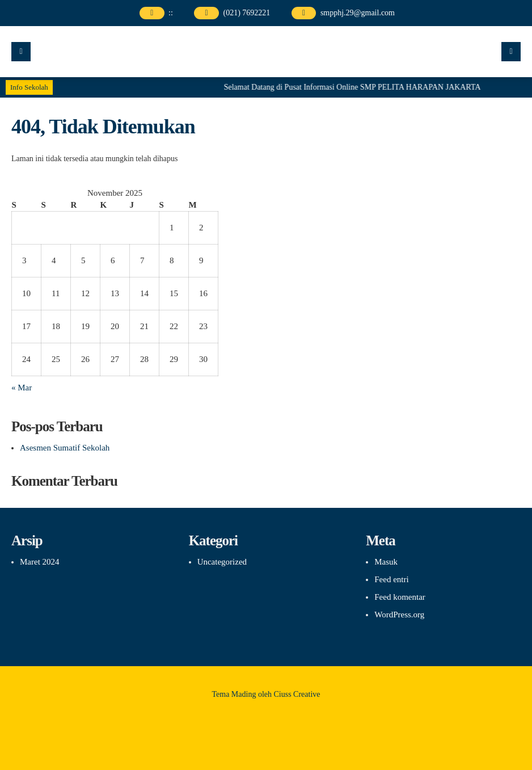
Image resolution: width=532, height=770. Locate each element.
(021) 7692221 (246, 13)
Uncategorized (222, 562)
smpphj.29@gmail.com (358, 13)
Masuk (386, 562)
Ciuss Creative (297, 694)
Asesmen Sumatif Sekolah (65, 448)
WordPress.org (399, 615)
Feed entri (391, 579)
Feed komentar (400, 597)
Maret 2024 (40, 562)
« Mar (22, 388)
